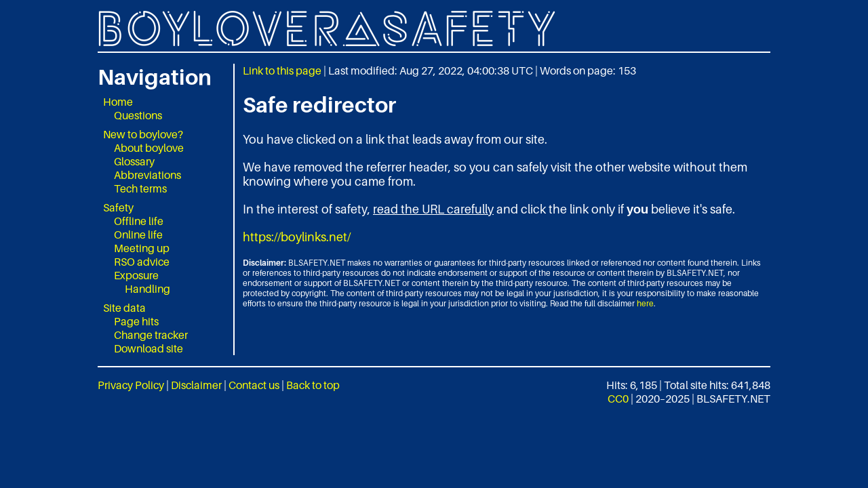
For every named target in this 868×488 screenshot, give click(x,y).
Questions (138, 115)
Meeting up (142, 248)
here (645, 303)
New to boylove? (143, 134)
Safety (118, 207)
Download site (149, 348)
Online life (138, 235)
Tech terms (140, 188)
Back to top (313, 385)
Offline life (139, 221)
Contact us (254, 385)
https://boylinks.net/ (297, 237)
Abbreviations (147, 175)
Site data (124, 308)
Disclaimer (196, 385)
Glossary (134, 161)
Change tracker (151, 335)
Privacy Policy (131, 385)
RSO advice (142, 262)
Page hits (136, 321)
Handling (147, 289)
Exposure (136, 275)
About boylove (149, 148)
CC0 (618, 399)
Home (118, 102)
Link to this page (282, 70)
